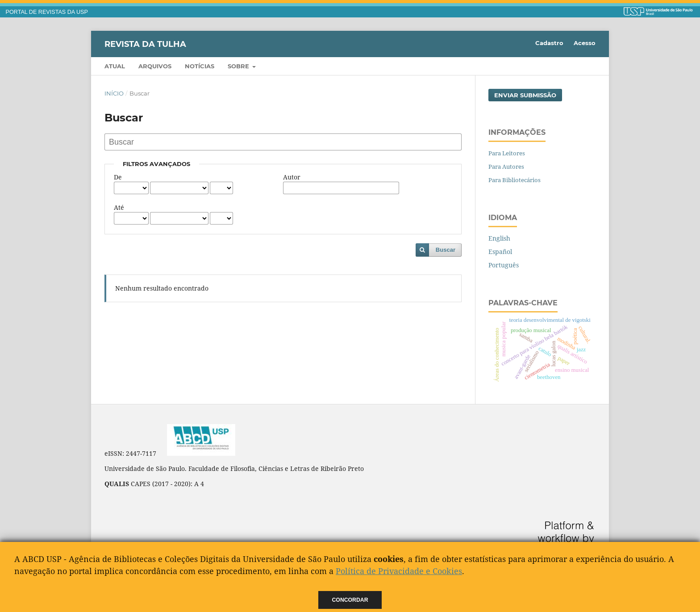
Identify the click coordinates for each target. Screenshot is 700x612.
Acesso (585, 43)
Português (504, 265)
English (499, 238)
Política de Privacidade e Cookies (399, 571)
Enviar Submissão (525, 95)
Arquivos (155, 66)
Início (114, 93)
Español (500, 252)
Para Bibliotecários (515, 180)
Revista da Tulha (145, 44)
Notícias (200, 66)
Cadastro (549, 43)
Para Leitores (507, 153)
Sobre (239, 66)
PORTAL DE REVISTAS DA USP (47, 12)
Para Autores (506, 167)
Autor (292, 177)
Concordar (350, 600)
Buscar (446, 250)
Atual (115, 66)
